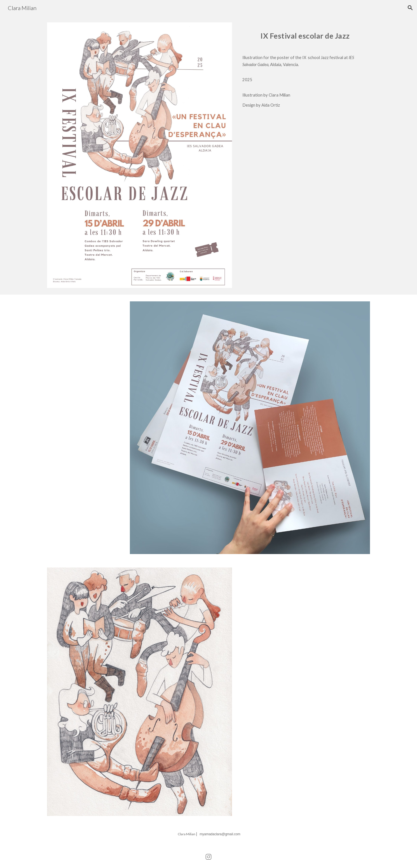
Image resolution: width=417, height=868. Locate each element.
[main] (305, 36)
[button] (410, 8)
